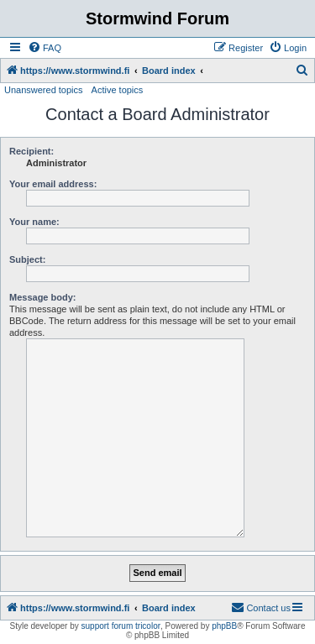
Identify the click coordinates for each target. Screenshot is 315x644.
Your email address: (53, 184)
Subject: (27, 259)
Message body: (42, 297)
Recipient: (31, 151)
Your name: (34, 222)
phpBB (224, 626)
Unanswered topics (44, 90)
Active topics (118, 90)
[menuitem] (45, 48)
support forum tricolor (121, 626)
